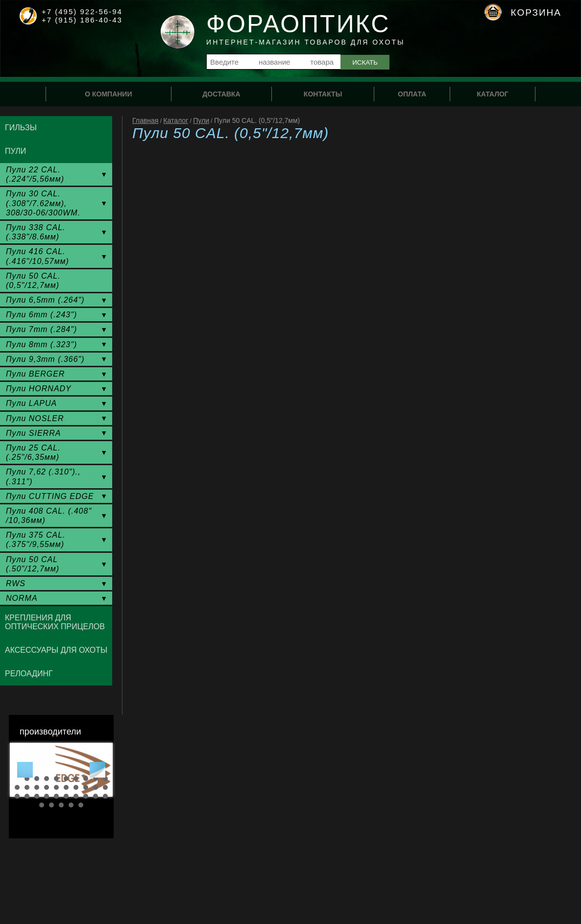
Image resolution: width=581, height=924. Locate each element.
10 (105, 779)
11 (17, 787)
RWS (16, 583)
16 (66, 787)
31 (42, 805)
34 (71, 805)
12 (27, 787)
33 (61, 805)
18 (86, 787)
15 (56, 787)
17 (76, 787)
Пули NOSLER (35, 418)
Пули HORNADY (39, 389)
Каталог (176, 120)
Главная (145, 120)
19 (96, 787)
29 (96, 796)
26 (66, 796)
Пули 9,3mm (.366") (45, 359)
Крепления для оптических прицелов (55, 622)
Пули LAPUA (31, 403)
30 (105, 796)
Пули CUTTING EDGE (50, 496)
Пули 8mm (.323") (41, 344)
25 (56, 796)
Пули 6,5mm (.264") (45, 300)
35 (81, 805)
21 (17, 796)
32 (51, 805)
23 (37, 796)
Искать (365, 62)
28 (86, 796)
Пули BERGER (35, 374)
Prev (25, 770)
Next (97, 770)
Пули (201, 120)
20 (105, 787)
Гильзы (21, 128)
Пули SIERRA (33, 433)
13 (37, 787)
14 (47, 787)
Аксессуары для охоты (56, 650)
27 (76, 796)
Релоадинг (29, 674)
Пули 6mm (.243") (41, 315)
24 (47, 796)
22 (27, 796)
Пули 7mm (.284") (41, 329)
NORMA (22, 598)
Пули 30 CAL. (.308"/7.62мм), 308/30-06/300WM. (43, 203)
